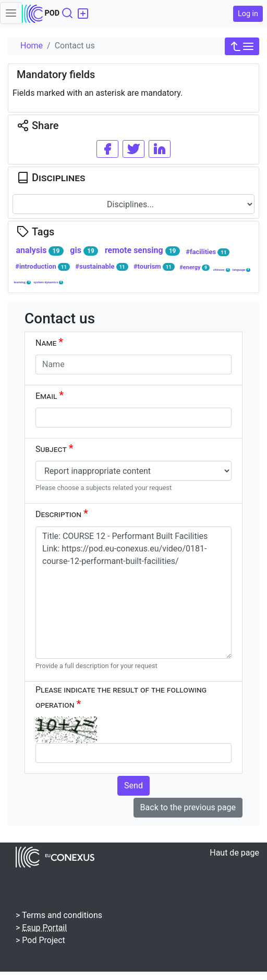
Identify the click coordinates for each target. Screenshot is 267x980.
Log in (248, 14)
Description (62, 513)
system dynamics (48, 282)
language (241, 270)
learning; (22, 282)
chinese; (222, 270)
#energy (195, 267)
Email (50, 395)
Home (32, 46)
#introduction (43, 267)
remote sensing (142, 250)
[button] (242, 46)
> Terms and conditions (59, 915)
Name (49, 342)
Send (133, 786)
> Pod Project (40, 940)
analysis (39, 250)
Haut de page (234, 853)
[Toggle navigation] (11, 13)
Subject (54, 448)
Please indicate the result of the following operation (121, 698)
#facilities (208, 252)
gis (84, 250)
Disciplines (51, 178)
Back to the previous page (188, 807)
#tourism (154, 267)
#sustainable (101, 267)
